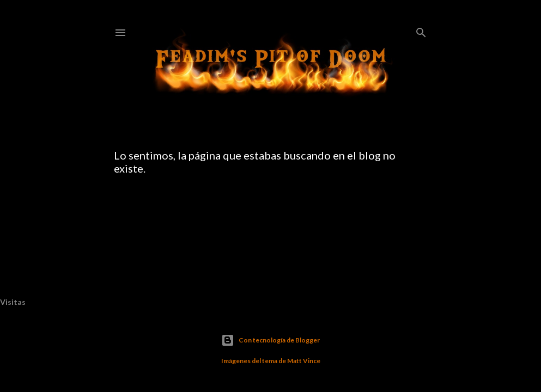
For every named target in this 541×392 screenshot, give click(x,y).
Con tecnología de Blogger (270, 340)
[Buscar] (421, 30)
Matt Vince (304, 361)
